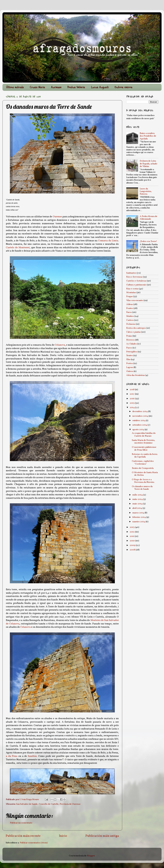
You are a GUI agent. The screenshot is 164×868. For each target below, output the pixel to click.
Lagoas (130, 367)
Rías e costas (132, 289)
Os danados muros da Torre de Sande (142, 488)
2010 (133, 541)
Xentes (130, 356)
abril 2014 (137, 508)
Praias (129, 336)
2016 (132, 399)
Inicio (63, 836)
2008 (133, 550)
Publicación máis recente (23, 836)
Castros (130, 320)
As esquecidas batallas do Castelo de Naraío (144, 434)
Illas (128, 359)
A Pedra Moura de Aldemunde (149, 218)
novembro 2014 (140, 416)
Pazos (129, 348)
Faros (129, 312)
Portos (130, 363)
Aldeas (130, 304)
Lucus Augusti (100, 87)
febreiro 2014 (139, 517)
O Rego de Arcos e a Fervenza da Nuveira (143, 481)
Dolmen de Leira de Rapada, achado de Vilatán (149, 164)
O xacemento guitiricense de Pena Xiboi (144, 448)
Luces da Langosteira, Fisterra (146, 191)
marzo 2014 (138, 513)
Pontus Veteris (76, 87)
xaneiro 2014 (139, 522)
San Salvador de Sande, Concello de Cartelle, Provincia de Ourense (48, 804)
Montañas (131, 293)
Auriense (56, 87)
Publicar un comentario (21, 823)
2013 (132, 527)
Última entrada (15, 87)
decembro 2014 (140, 411)
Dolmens (131, 324)
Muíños (130, 316)
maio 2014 (138, 504)
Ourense (57, 217)
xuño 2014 (138, 499)
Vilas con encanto (135, 300)
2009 (133, 545)
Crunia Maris (37, 87)
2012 (132, 532)
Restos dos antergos (136, 328)
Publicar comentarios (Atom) (34, 843)
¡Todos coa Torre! (148, 241)
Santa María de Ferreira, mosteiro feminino (143, 442)
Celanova (60, 345)
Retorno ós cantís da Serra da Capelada (145, 456)
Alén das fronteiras (136, 375)
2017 (132, 394)
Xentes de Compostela (143, 468)
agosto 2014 (138, 430)
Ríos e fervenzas (134, 277)
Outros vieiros (123, 87)
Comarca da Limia (108, 241)
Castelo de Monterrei (18, 248)
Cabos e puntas (133, 332)
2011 (132, 536)
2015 (132, 403)
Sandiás (32, 756)
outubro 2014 (139, 421)
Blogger (91, 856)
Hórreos (130, 340)
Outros (130, 371)
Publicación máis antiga (102, 836)
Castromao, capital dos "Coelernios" (143, 462)
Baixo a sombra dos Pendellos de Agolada (148, 136)
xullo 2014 (138, 495)
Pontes (130, 308)
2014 (132, 408)
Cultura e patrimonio (136, 285)
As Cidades (132, 344)
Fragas (129, 296)
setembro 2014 (140, 425)
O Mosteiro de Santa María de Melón (145, 474)
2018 (132, 390)
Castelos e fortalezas (136, 281)
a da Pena (12, 756)
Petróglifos (132, 352)
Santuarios (131, 273)
